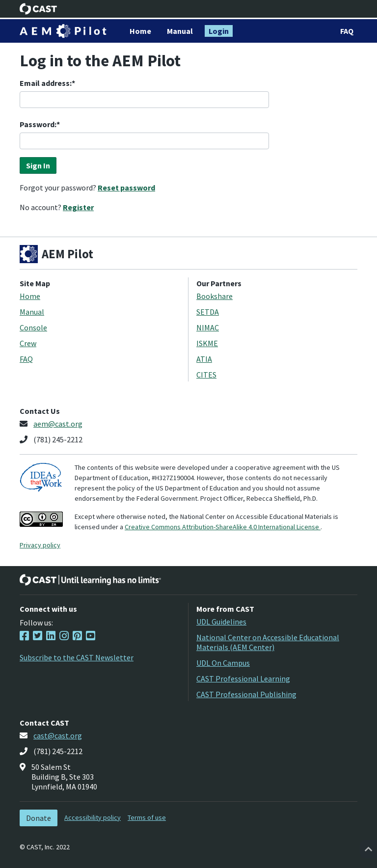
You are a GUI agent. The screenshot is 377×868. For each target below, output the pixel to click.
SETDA (208, 312)
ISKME (207, 343)
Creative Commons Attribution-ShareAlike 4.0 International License (223, 527)
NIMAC (208, 327)
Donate (39, 818)
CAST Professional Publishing (246, 694)
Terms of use (147, 817)
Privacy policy (40, 545)
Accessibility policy (93, 817)
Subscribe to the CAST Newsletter (77, 657)
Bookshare (215, 296)
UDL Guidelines (221, 622)
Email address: (46, 83)
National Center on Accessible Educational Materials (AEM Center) (268, 642)
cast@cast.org (58, 735)
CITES (206, 375)
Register (78, 207)
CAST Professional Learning (243, 678)
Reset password (126, 188)
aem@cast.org (58, 424)
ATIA (204, 359)
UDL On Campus (223, 663)
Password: (38, 124)
